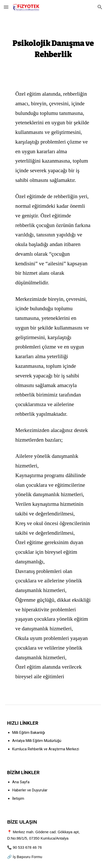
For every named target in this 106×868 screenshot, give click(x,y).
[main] (53, 48)
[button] (6, 7)
